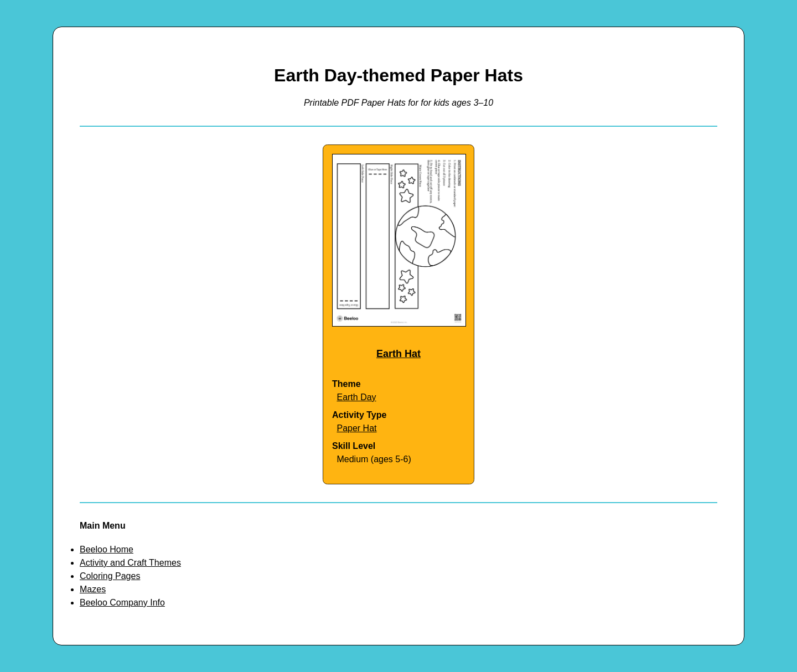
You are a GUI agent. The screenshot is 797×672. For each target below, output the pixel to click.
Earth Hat (398, 354)
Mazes (93, 589)
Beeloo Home (107, 549)
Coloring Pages (110, 576)
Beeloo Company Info (122, 603)
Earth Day (356, 397)
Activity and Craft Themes (130, 563)
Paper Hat (356, 428)
